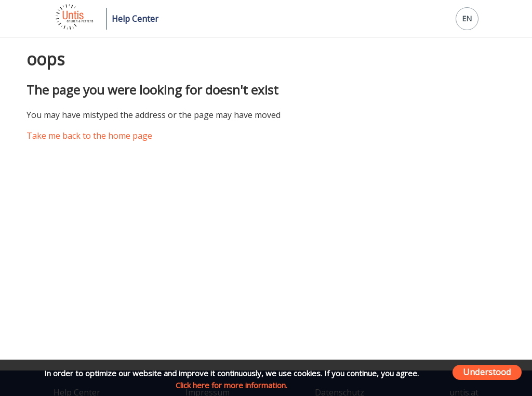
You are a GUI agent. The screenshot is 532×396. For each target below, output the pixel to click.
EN (467, 18)
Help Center (135, 19)
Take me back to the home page (89, 136)
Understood (487, 372)
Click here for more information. (231, 385)
